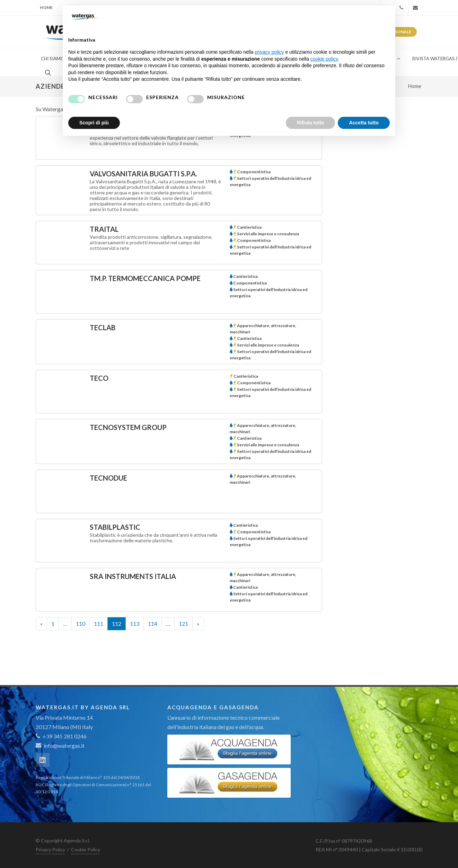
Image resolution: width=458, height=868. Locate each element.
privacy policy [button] (270, 52)
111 (99, 624)
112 (117, 624)
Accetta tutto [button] (364, 123)
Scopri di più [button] (94, 123)
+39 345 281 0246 (61, 736)
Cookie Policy (86, 849)
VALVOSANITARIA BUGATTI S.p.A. (143, 174)
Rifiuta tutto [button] (311, 123)
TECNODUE (108, 478)
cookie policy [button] (324, 59)
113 (135, 624)
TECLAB (103, 327)
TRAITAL (104, 229)
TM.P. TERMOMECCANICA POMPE (145, 278)
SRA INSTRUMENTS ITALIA (133, 576)
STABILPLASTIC (115, 527)
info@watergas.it (64, 746)
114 (153, 624)
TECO (99, 378)
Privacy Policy (50, 849)
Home (46, 7)
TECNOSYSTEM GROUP (128, 427)
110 (81, 624)
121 (183, 624)
